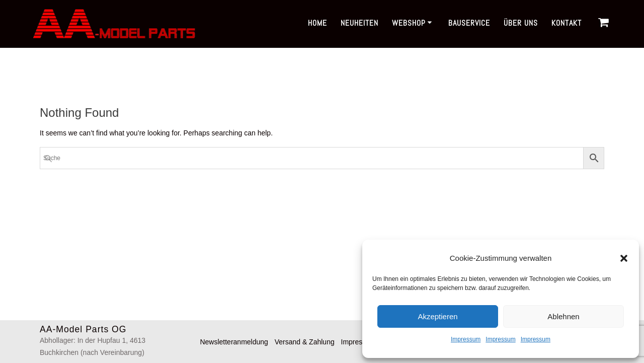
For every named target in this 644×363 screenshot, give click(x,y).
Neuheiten (359, 23)
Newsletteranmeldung (234, 342)
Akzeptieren (437, 316)
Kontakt (567, 23)
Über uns (521, 23)
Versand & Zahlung (305, 342)
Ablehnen (563, 316)
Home (317, 23)
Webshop (409, 23)
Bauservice (469, 23)
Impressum (466, 339)
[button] (624, 258)
